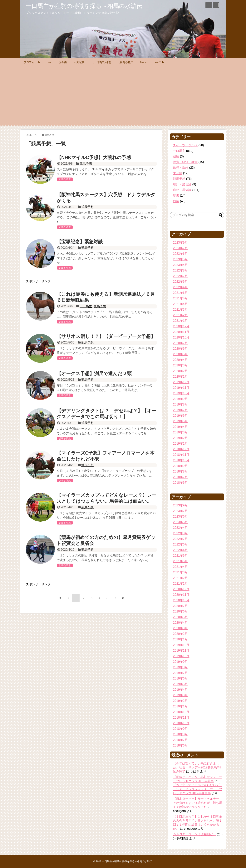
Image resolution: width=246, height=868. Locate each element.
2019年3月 (180, 432)
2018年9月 (180, 466)
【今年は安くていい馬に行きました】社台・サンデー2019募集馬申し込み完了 (198, 767)
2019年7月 (180, 410)
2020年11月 (181, 332)
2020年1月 (180, 377)
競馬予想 (86, 164)
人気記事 (79, 62)
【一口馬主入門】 (102, 62)
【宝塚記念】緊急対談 (80, 242)
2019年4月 (180, 427)
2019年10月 (181, 393)
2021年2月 (180, 315)
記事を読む (65, 179)
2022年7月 (180, 276)
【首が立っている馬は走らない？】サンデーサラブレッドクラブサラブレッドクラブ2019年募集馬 (198, 789)
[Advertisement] (123, 95)
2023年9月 (180, 243)
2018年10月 (181, 460)
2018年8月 (180, 471)
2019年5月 (180, 421)
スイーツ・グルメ (185, 145)
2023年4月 (180, 265)
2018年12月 (181, 449)
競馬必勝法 (126, 62)
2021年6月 (180, 293)
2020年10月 (181, 337)
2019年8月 (180, 404)
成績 (176, 156)
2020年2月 (180, 371)
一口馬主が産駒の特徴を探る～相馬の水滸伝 (84, 6)
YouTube (160, 62)
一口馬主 (86, 306)
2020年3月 (180, 365)
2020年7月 (180, 343)
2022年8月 (180, 270)
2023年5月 (180, 259)
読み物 (63, 62)
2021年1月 (180, 321)
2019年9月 (180, 399)
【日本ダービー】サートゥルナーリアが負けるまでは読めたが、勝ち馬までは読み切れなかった (198, 803)
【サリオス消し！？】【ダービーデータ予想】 (106, 336)
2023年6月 (180, 254)
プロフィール (32, 62)
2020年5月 (180, 354)
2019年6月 (180, 416)
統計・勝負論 (182, 184)
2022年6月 (180, 282)
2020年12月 (181, 326)
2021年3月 (180, 310)
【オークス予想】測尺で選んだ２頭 (94, 373)
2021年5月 (180, 298)
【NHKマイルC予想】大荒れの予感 (94, 157)
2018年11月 (181, 455)
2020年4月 (180, 360)
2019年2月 (180, 438)
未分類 (178, 173)
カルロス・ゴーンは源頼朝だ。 (194, 834)
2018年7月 (180, 477)
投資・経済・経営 (185, 162)
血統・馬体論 (182, 190)
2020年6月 (180, 349)
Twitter (144, 62)
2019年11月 (181, 388)
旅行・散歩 (181, 168)
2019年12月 (181, 382)
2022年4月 (180, 287)
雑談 (176, 201)
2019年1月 (180, 444)
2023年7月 (180, 248)
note (49, 62)
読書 (176, 196)
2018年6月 (180, 483)
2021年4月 (180, 304)
